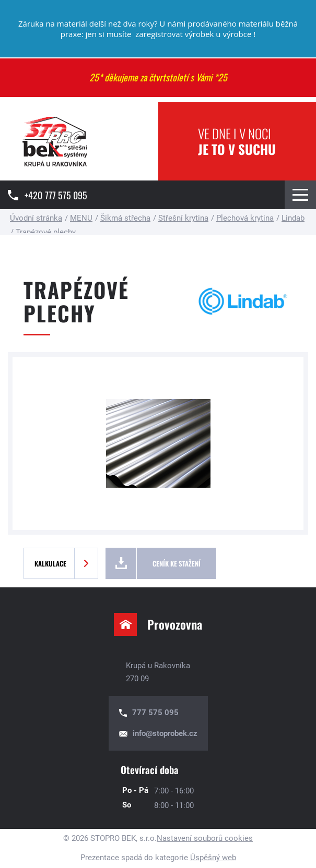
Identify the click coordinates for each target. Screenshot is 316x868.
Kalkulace (50, 563)
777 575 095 (155, 713)
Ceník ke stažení (177, 563)
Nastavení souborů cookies (205, 838)
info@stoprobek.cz (165, 733)
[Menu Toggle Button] (300, 195)
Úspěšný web (213, 858)
